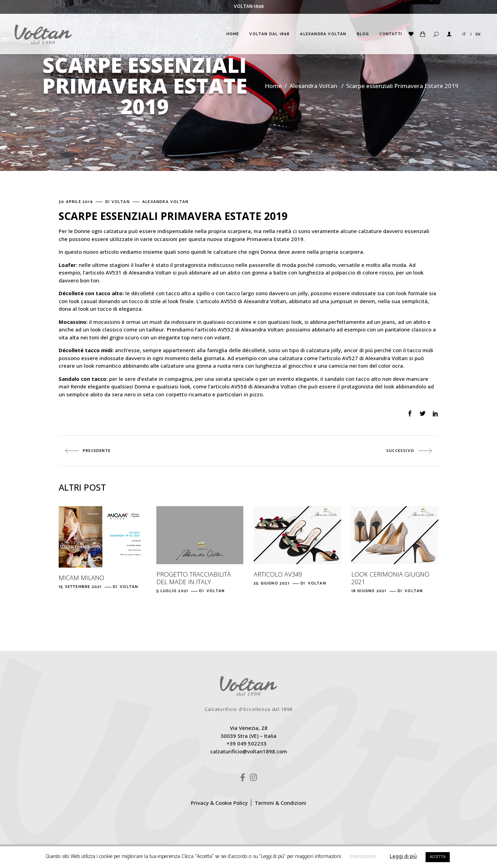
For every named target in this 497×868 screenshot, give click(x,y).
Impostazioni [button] (363, 856)
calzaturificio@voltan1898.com (249, 751)
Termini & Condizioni (280, 803)
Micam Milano (81, 578)
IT (464, 34)
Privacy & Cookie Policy (219, 803)
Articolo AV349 (278, 574)
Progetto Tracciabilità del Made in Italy (194, 578)
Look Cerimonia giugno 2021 (390, 578)
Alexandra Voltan (313, 86)
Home (273, 86)
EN (478, 34)
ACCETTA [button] (438, 857)
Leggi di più (403, 856)
